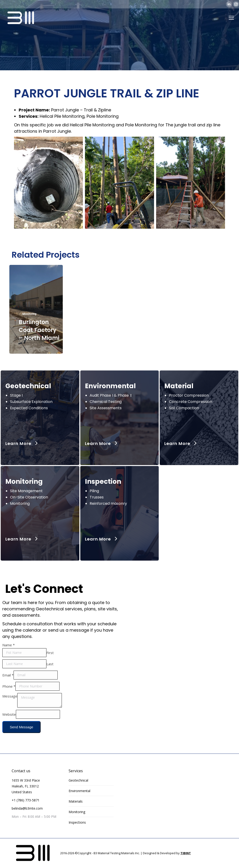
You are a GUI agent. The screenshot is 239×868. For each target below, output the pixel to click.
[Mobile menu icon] (231, 18)
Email (8, 675)
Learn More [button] (22, 443)
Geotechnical (78, 780)
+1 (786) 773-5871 (26, 800)
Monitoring (29, 314)
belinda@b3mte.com (27, 808)
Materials (76, 801)
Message (10, 696)
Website (9, 714)
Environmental (79, 791)
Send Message (21, 727)
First (50, 652)
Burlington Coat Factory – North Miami (39, 330)
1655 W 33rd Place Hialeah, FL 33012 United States (26, 786)
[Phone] (37, 686)
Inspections (77, 822)
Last (50, 664)
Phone (9, 686)
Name (9, 645)
